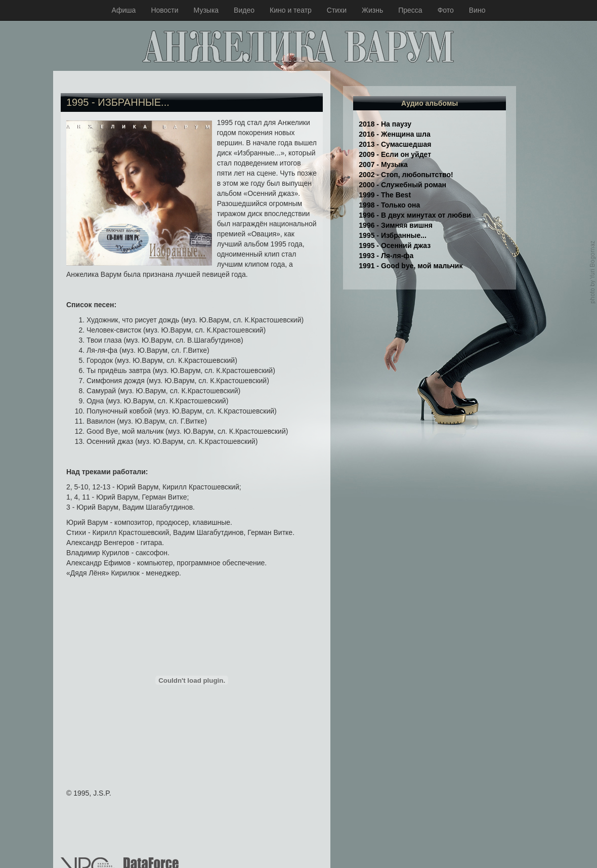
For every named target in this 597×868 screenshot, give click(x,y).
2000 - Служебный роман (402, 185)
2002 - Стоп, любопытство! (406, 175)
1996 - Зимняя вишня (396, 225)
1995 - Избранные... (393, 235)
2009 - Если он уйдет (395, 154)
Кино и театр (291, 10)
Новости (164, 10)
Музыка (206, 10)
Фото (446, 10)
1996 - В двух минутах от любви (415, 215)
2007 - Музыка (383, 164)
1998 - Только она (389, 205)
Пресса (410, 10)
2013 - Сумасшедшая (395, 144)
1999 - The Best (385, 195)
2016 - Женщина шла (394, 134)
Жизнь (372, 10)
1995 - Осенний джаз (395, 245)
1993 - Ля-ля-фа (386, 256)
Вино (477, 10)
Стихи (337, 10)
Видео (244, 10)
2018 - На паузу (385, 124)
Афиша (124, 10)
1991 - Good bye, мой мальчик (411, 266)
